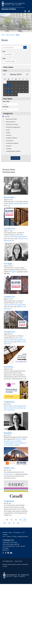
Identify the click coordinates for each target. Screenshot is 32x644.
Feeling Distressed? (23, 596)
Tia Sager (13, 289)
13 (20, 580)
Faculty (8, 132)
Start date (6, 101)
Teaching (9, 149)
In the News (9, 140)
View (4, 58)
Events (8, 130)
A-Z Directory (17, 593)
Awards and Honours (12, 124)
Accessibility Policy (8, 621)
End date (6, 107)
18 (18, 583)
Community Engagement (13, 127)
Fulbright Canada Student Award (18, 209)
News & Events (10, 35)
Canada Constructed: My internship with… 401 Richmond (15, 237)
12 (16, 580)
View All (7, 116)
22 (9, 91)
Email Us (6, 610)
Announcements (11, 122)
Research (9, 146)
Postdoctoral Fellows (12, 143)
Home (3, 35)
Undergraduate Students (13, 151)
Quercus (9, 596)
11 (11, 580)
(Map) (7, 608)
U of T (4, 596)
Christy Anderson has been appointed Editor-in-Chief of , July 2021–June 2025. (15, 445)
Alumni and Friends (11, 119)
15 (5, 583)
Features (9, 135)
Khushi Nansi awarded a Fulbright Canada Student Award (15, 200)
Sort (4, 51)
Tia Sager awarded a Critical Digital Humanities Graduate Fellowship (16, 278)
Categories (8, 113)
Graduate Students (11, 138)
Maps (10, 593)
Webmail (5, 593)
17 (13, 583)
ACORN (14, 596)
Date (5, 71)
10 (7, 580)
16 (9, 583)
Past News (8, 99)
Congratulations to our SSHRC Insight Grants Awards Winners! (14, 558)
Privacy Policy (18, 621)
